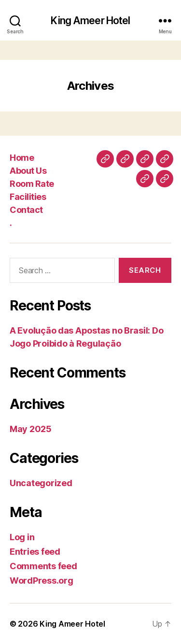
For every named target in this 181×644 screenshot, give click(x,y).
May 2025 (31, 429)
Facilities (28, 197)
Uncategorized (41, 483)
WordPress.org (42, 581)
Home (22, 158)
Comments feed (43, 566)
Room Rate (32, 184)
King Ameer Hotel (90, 21)
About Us (28, 171)
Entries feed (35, 552)
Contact (26, 210)
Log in (22, 537)
